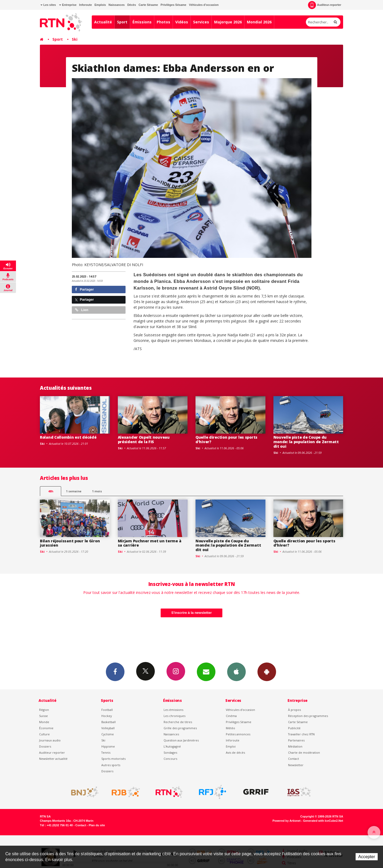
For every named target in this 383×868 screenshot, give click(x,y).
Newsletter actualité (53, 759)
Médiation (295, 746)
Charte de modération (304, 752)
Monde (44, 722)
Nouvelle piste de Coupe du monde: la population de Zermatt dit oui (306, 442)
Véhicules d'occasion (204, 5)
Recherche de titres (178, 722)
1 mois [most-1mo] (97, 491)
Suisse (43, 716)
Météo (230, 728)
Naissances (117, 5)
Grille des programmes (180, 728)
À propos (294, 710)
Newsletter (296, 765)
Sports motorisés (113, 759)
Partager (84, 289)
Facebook (115, 672)
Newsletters (206, 672)
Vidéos (182, 22)
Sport (122, 22)
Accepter (367, 857)
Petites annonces (238, 734)
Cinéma (231, 716)
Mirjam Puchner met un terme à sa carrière (150, 543)
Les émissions (173, 710)
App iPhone (236, 672)
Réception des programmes (308, 716)
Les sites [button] (48, 5)
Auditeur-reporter (325, 5)
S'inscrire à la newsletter (191, 613)
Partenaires (296, 740)
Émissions (142, 22)
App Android (267, 672)
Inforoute (86, 5)
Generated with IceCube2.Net (323, 821)
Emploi (231, 746)
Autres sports (111, 765)
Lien (82, 310)
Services (201, 22)
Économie (46, 728)
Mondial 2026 (259, 22)
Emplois (100, 5)
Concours (170, 759)
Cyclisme (108, 734)
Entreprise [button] (68, 5)
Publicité (294, 728)
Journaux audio (50, 740)
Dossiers (45, 746)
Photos (163, 22)
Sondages (170, 752)
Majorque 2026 (228, 22)
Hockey (107, 716)
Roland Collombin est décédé (68, 437)
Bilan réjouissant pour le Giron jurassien (70, 543)
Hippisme (108, 746)
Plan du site (97, 825)
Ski (75, 39)
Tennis (106, 752)
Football (107, 710)
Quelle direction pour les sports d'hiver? (226, 439)
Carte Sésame (148, 5)
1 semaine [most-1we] (74, 491)
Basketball (109, 722)
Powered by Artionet (287, 821)
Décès (132, 5)
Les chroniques (174, 716)
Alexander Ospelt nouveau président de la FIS (144, 439)
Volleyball (108, 728)
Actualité (103, 22)
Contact (294, 759)
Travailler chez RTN (301, 734)
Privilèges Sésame (174, 5)
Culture (44, 734)
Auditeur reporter (52, 752)
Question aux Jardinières (181, 740)
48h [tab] (51, 491)
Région (44, 710)
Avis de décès (235, 752)
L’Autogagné (172, 746)
